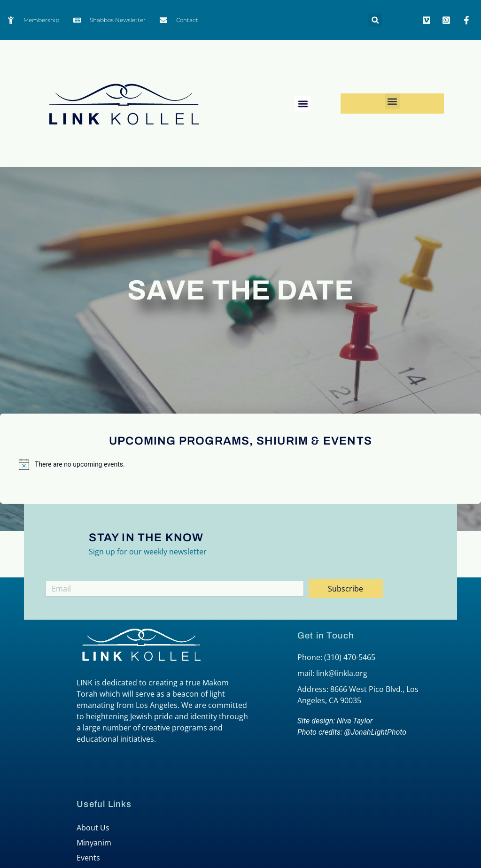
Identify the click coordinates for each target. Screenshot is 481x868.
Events (88, 858)
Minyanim (94, 843)
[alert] (240, 464)
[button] (375, 20)
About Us (93, 828)
